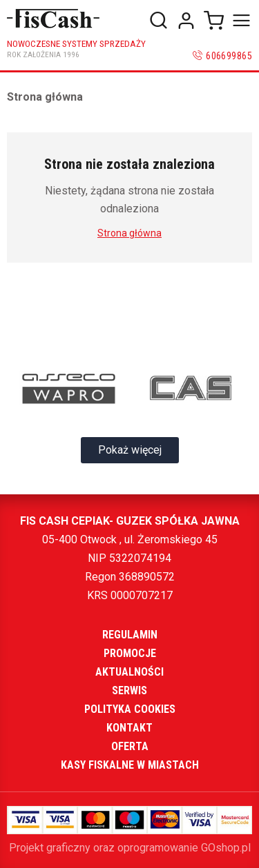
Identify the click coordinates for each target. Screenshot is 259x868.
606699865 (229, 56)
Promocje (130, 653)
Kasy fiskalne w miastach (130, 765)
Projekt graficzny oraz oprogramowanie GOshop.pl (130, 848)
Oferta (130, 746)
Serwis (129, 690)
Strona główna (45, 97)
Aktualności (129, 672)
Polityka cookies (130, 709)
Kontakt (129, 728)
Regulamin (130, 635)
